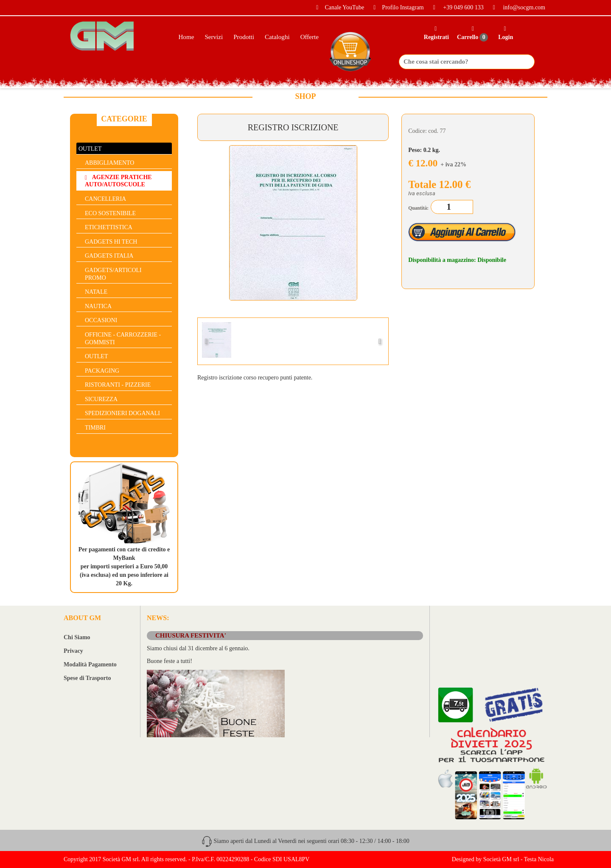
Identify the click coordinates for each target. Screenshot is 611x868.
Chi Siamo (77, 637)
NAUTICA (98, 306)
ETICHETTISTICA (109, 227)
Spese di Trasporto (87, 678)
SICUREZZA (101, 399)
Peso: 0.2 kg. (424, 150)
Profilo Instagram (395, 8)
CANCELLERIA (105, 199)
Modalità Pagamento (90, 664)
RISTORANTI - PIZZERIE (118, 385)
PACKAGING (102, 371)
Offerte (310, 37)
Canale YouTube (337, 8)
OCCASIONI (101, 320)
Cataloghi (277, 37)
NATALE (96, 292)
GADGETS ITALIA (109, 256)
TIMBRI (95, 428)
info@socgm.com (516, 8)
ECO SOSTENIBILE (110, 213)
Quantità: (418, 208)
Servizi (214, 37)
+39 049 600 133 (455, 8)
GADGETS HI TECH (111, 242)
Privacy (73, 651)
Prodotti (244, 37)
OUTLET (90, 149)
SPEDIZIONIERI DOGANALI (122, 413)
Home (186, 37)
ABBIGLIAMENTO (109, 163)
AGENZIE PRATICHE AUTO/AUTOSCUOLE (118, 181)
